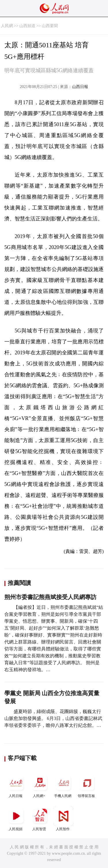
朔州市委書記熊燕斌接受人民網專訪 (50, 597)
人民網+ (40, 785)
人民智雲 (40, 819)
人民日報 (16, 785)
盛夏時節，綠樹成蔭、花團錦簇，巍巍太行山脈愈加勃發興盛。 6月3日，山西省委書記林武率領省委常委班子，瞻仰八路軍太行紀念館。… (53, 718)
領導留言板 (87, 785)
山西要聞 (50, 26)
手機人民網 (63, 785)
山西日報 (80, 87)
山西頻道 (27, 26)
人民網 (7, 26)
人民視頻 (16, 819)
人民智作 (63, 819)
